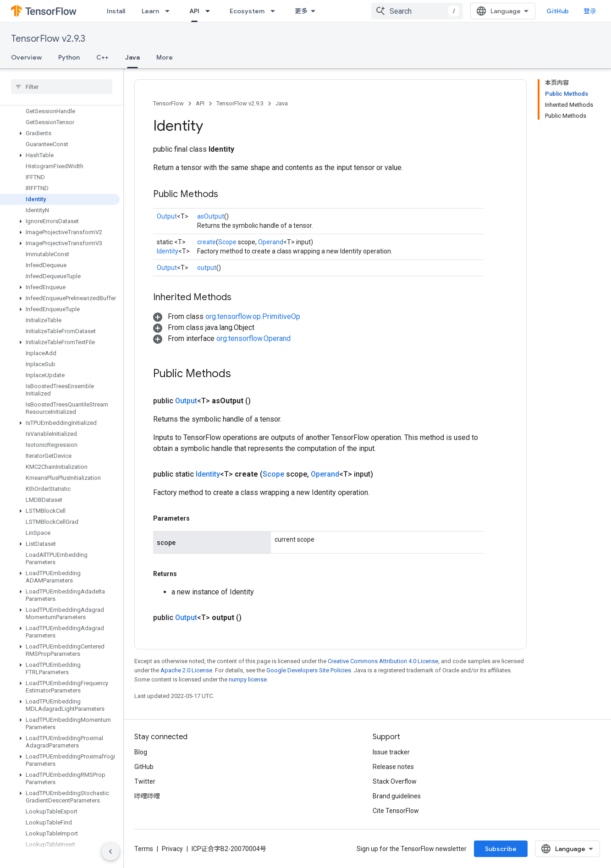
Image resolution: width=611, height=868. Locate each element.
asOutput (211, 216)
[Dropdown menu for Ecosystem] (275, 11)
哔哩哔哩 (147, 796)
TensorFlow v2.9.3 (48, 39)
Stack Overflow (395, 781)
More (165, 57)
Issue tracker (391, 752)
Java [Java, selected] (132, 57)
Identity (168, 251)
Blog (141, 752)
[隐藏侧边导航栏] (110, 852)
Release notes (393, 767)
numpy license (248, 679)
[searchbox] (62, 87)
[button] (60, 133)
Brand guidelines (397, 796)
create (206, 242)
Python (69, 57)
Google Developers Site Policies (309, 670)
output (207, 268)
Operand (271, 242)
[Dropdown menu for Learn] (170, 11)
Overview (26, 57)
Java (282, 103)
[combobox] (417, 11)
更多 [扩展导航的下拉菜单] (301, 11)
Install (116, 11)
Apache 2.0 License (186, 670)
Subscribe (501, 849)
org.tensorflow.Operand (253, 338)
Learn (150, 11)
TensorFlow (168, 103)
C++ (102, 57)
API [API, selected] (194, 11)
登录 (590, 11)
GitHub (558, 11)
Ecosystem (247, 11)
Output (167, 216)
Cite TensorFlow (396, 811)
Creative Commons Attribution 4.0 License (383, 661)
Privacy (172, 849)
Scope (227, 242)
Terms (144, 849)
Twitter (145, 781)
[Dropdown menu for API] (210, 11)
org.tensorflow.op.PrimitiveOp (253, 316)
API (200, 103)
